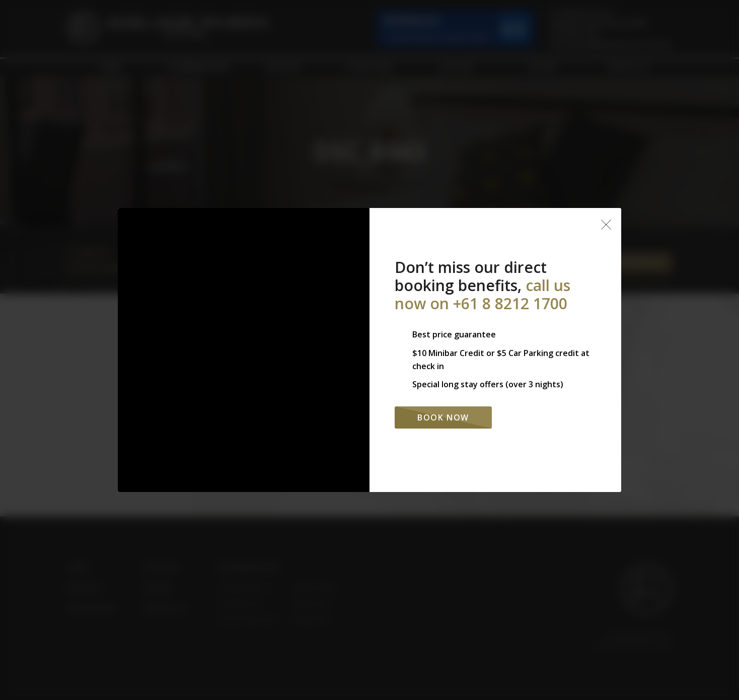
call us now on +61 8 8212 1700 (483, 294)
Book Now (443, 417)
